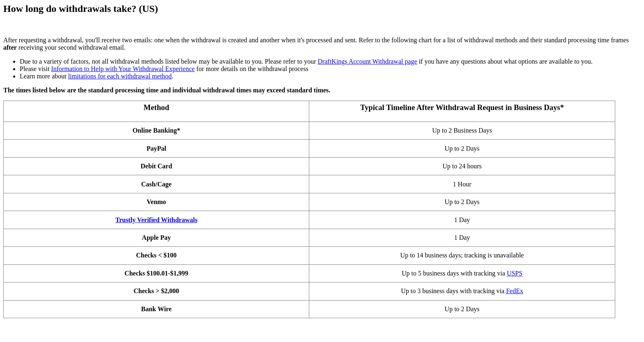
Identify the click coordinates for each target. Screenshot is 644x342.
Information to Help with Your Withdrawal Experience (123, 69)
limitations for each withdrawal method (120, 76)
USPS (515, 273)
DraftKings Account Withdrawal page (368, 61)
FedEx (515, 291)
